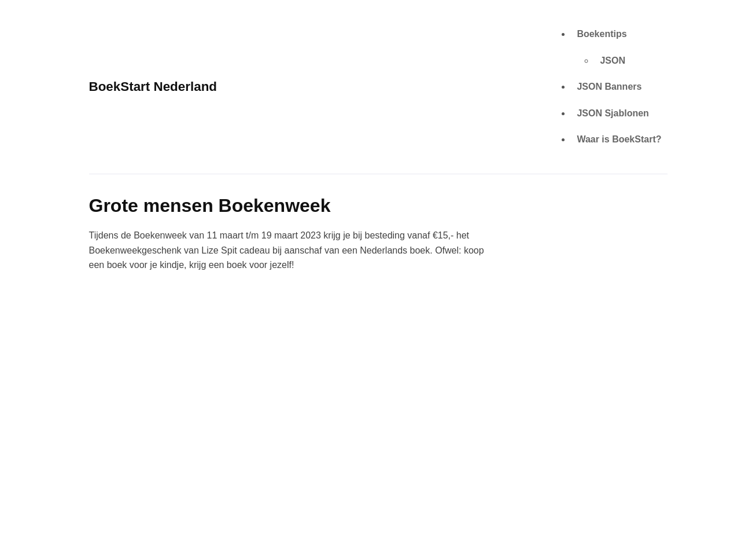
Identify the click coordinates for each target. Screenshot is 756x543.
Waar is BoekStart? (619, 139)
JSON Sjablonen (613, 113)
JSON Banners (609, 87)
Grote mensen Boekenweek (210, 206)
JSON (613, 60)
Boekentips (602, 34)
